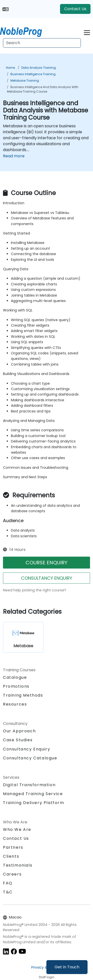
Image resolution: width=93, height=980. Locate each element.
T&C (8, 892)
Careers (12, 874)
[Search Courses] (42, 43)
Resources (15, 704)
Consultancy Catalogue (30, 758)
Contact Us (75, 9)
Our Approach (19, 731)
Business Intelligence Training (33, 74)
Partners (13, 847)
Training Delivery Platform (34, 803)
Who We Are (17, 829)
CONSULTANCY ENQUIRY (47, 578)
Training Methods (23, 695)
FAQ (8, 883)
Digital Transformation (29, 785)
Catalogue (15, 677)
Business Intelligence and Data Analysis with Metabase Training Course (43, 89)
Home (10, 68)
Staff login (46, 977)
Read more (14, 156)
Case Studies (18, 740)
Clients (11, 856)
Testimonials (18, 865)
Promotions (16, 686)
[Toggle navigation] (87, 32)
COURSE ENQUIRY (46, 563)
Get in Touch (67, 967)
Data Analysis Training (39, 68)
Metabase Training (25, 81)
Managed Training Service (33, 794)
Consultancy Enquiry (27, 749)
